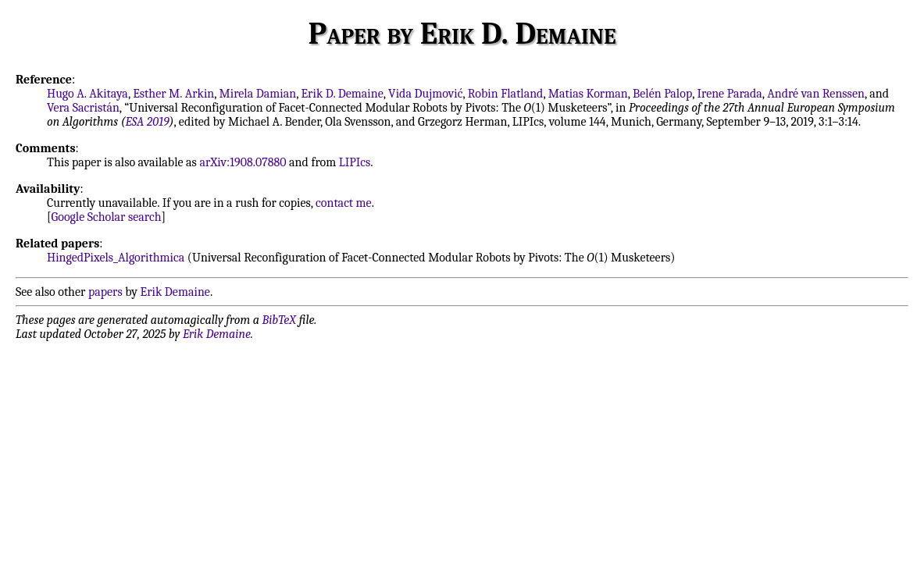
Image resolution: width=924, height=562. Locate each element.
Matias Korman (588, 94)
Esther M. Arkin (173, 94)
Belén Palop (662, 94)
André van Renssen (816, 94)
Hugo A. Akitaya (87, 94)
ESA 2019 (148, 122)
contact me (344, 203)
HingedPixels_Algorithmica (116, 258)
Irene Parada (730, 94)
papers (105, 292)
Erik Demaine (175, 292)
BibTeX (279, 320)
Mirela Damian (258, 94)
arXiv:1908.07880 (243, 162)
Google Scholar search (107, 217)
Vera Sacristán (83, 108)
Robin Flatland (506, 94)
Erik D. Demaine (342, 94)
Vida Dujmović (425, 94)
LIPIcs (355, 162)
